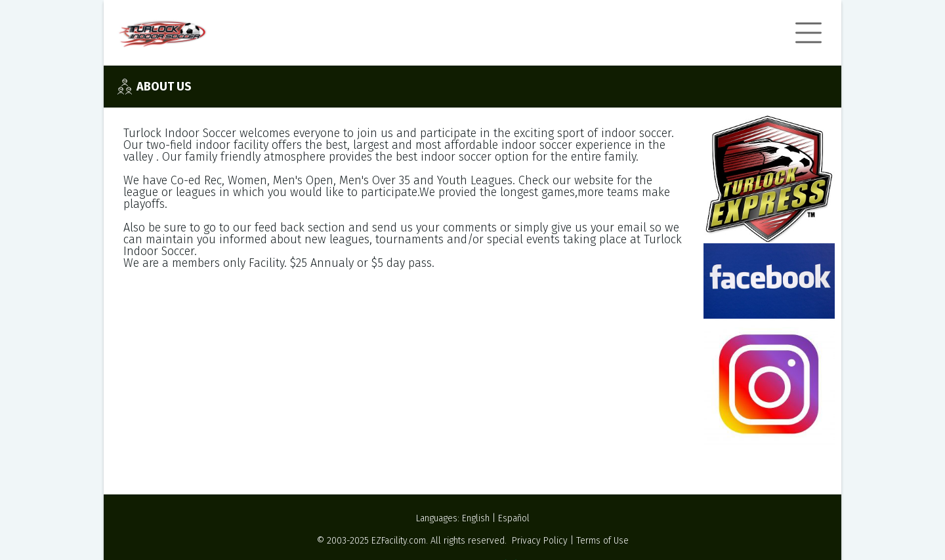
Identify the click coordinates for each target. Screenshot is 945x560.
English (476, 518)
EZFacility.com (399, 541)
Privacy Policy (540, 541)
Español (514, 518)
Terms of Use (602, 541)
